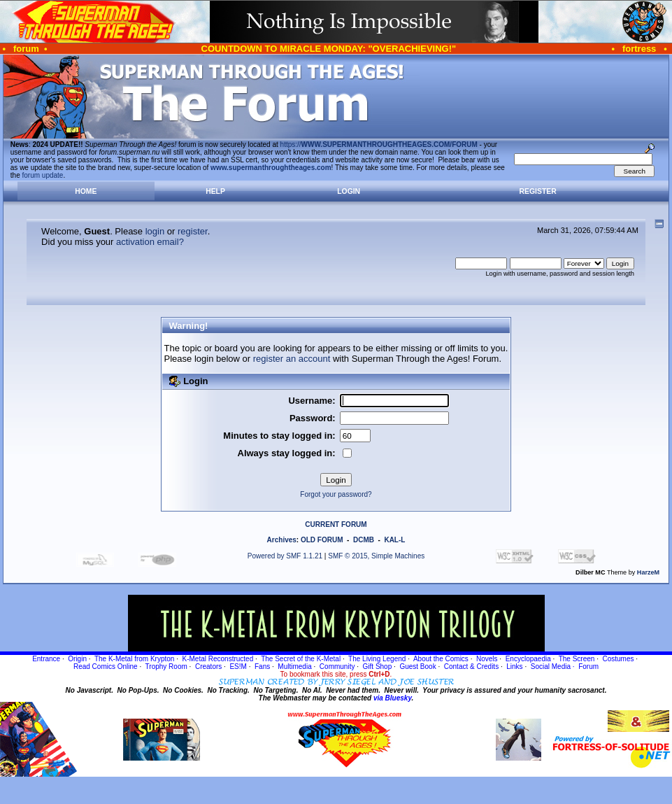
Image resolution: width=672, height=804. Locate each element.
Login (349, 191)
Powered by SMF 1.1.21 (285, 556)
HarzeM (648, 572)
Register (538, 191)
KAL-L (394, 540)
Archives (282, 540)
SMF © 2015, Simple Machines (376, 556)
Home (86, 191)
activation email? (150, 242)
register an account (292, 359)
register (193, 231)
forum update (43, 175)
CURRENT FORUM (336, 524)
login (155, 231)
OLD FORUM (322, 540)
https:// (379, 144)
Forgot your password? (336, 494)
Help (215, 191)
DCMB (364, 540)
